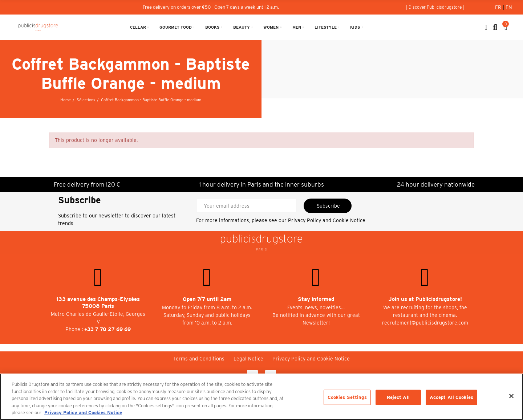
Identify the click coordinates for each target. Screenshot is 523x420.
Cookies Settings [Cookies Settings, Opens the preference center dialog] (347, 397)
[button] (435, 7)
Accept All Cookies (451, 397)
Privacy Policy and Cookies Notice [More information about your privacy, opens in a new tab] (83, 413)
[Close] (511, 396)
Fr (499, 7)
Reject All (398, 397)
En (509, 7)
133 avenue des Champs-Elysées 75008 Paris (98, 303)
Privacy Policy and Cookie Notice (327, 220)
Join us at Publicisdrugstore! (425, 299)
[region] (261, 397)
